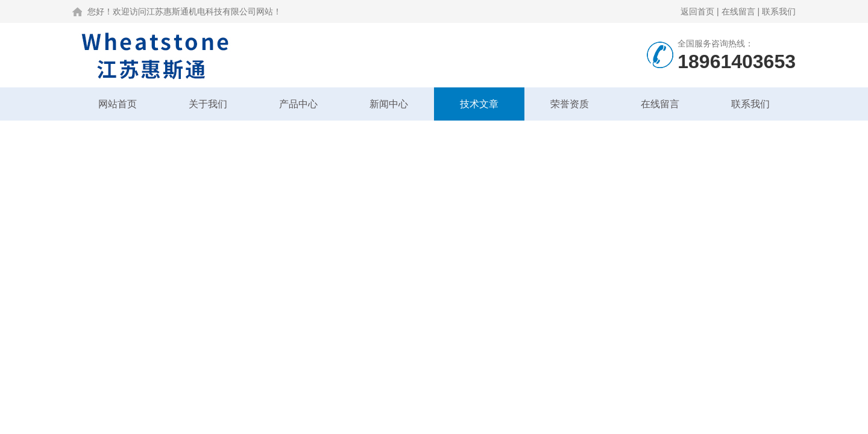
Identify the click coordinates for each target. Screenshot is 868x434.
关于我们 (208, 104)
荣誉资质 (570, 104)
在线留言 (738, 11)
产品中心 (298, 104)
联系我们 (779, 11)
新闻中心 (389, 104)
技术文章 (479, 104)
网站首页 (118, 104)
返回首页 (697, 11)
